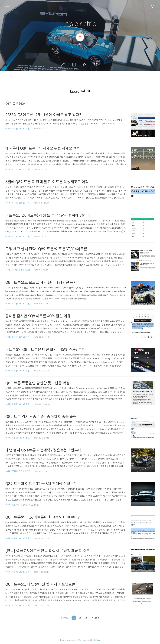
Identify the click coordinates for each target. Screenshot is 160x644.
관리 (96, 65)
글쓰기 (64, 65)
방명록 (75, 65)
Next (95, 618)
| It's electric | (80, 24)
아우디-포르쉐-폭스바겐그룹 (18, 270)
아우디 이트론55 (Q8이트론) (18, 129)
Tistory (97, 640)
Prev (65, 618)
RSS (85, 65)
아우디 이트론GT (13, 505)
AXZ (79, 640)
